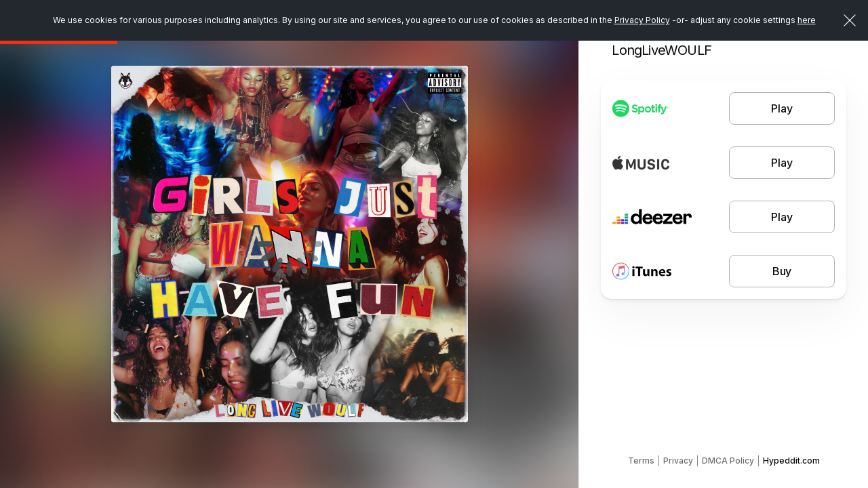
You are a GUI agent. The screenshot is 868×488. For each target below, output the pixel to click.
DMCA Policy (728, 461)
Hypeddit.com (791, 461)
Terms (641, 461)
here (807, 20)
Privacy (678, 461)
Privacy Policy (642, 20)
